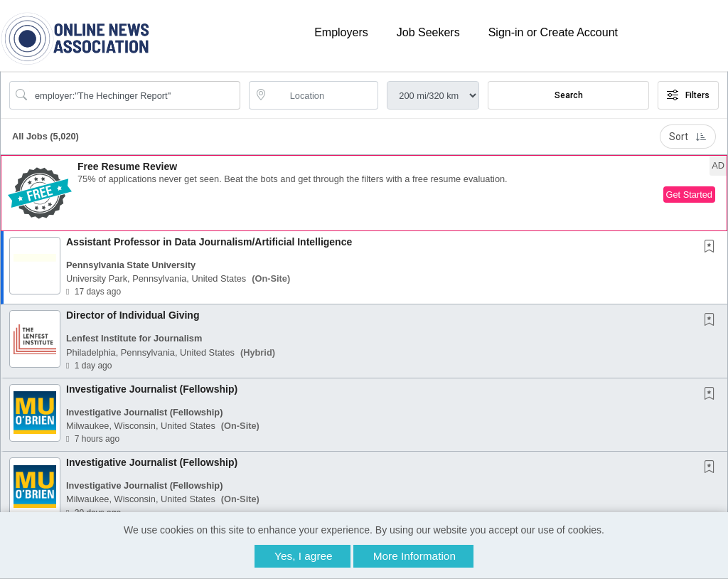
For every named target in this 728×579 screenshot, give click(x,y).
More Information (414, 556)
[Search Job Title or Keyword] (135, 95)
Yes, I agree (304, 556)
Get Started (689, 195)
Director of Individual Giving (133, 315)
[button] (364, 193)
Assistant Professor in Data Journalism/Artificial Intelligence (209, 242)
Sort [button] (688, 137)
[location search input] (324, 95)
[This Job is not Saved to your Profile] (712, 248)
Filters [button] (688, 95)
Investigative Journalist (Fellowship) (152, 389)
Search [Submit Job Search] (569, 95)
